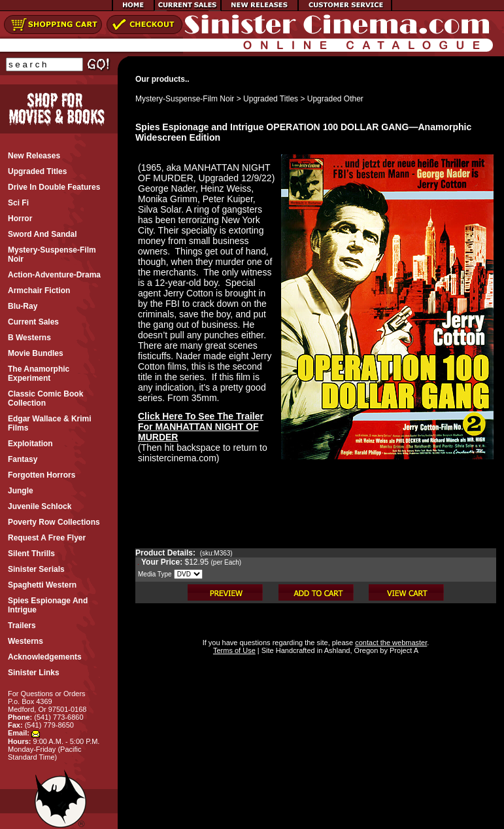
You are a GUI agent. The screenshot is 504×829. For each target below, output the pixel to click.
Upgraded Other (335, 99)
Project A (403, 650)
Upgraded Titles (271, 99)
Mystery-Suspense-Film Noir (185, 99)
